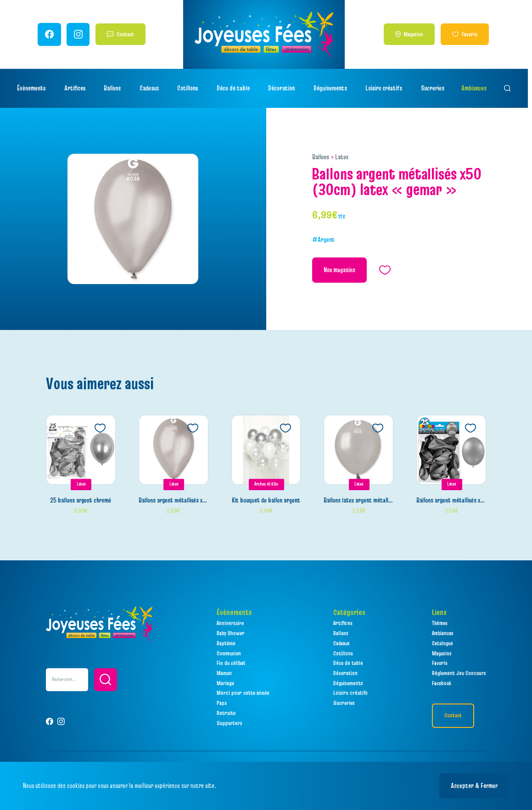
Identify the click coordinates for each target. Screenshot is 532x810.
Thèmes (440, 623)
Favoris (473, 34)
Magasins (417, 34)
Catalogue (442, 643)
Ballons (321, 157)
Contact (126, 34)
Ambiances (476, 88)
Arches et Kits (266, 485)
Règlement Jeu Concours (459, 673)
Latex (342, 157)
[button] (106, 680)
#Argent (323, 240)
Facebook (442, 683)
